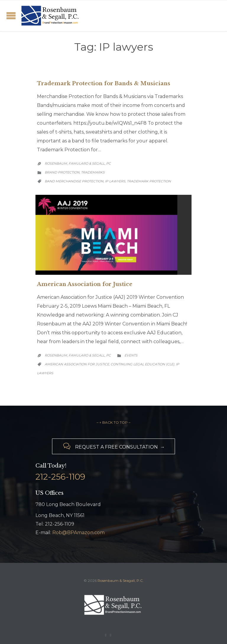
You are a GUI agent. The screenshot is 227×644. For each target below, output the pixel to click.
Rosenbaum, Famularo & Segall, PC (78, 163)
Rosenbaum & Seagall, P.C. (121, 580)
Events (131, 355)
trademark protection (149, 181)
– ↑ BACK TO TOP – (113, 422)
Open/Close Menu (11, 16)
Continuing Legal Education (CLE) (142, 364)
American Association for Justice (85, 284)
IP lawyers (115, 181)
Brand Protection (62, 172)
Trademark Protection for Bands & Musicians (104, 83)
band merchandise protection (74, 181)
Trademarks (93, 172)
